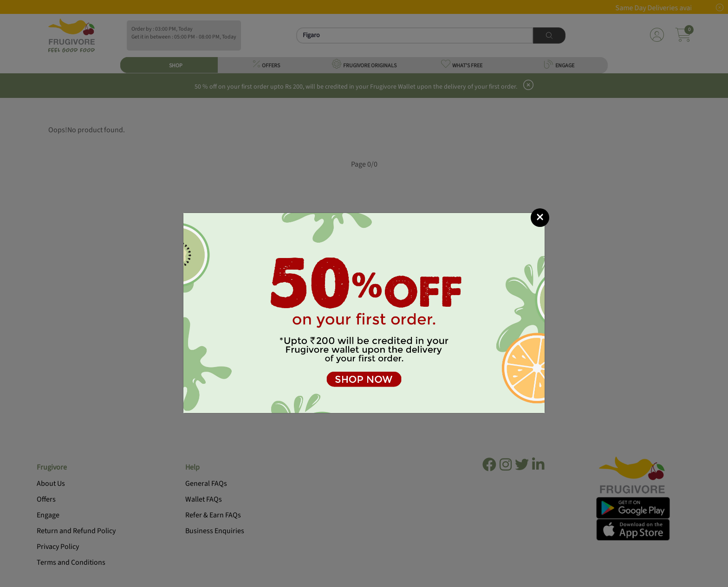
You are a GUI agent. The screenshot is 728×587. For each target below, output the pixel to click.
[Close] (540, 218)
